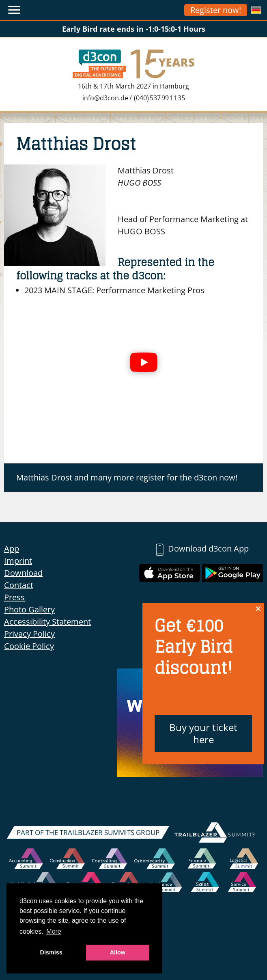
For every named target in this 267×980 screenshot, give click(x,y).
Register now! (216, 10)
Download (23, 573)
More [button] (54, 931)
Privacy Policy (29, 634)
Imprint (18, 561)
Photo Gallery (29, 609)
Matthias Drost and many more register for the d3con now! (127, 477)
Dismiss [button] (51, 952)
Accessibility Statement (47, 622)
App (12, 548)
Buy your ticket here (203, 733)
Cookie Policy (29, 646)
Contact (19, 585)
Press (14, 597)
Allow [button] (118, 952)
